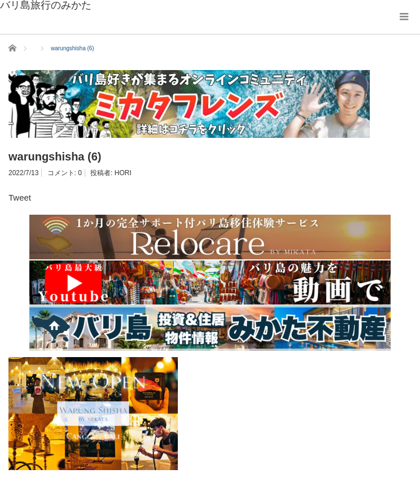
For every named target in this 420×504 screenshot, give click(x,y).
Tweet (20, 197)
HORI (123, 173)
